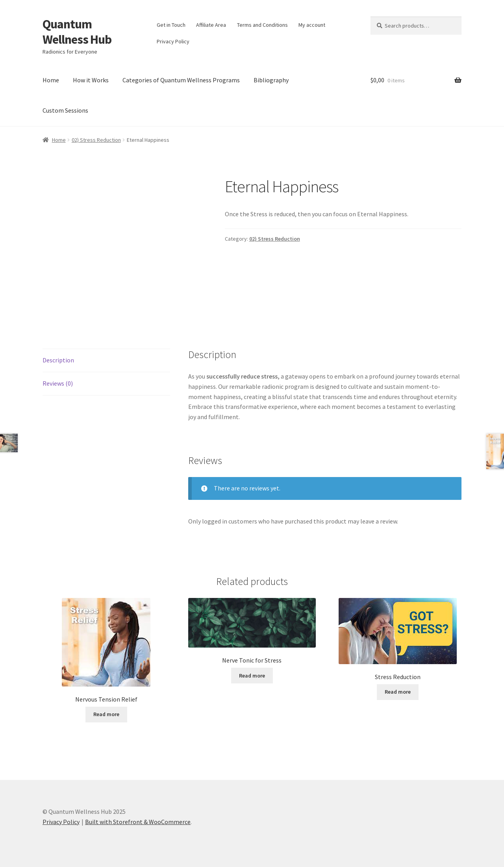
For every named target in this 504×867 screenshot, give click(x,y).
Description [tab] (58, 360)
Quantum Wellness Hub (77, 32)
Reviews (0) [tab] (58, 383)
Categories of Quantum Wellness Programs (181, 80)
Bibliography (271, 80)
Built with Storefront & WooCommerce (138, 822)
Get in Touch (171, 25)
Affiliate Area (211, 25)
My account (312, 25)
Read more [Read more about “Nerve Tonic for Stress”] (252, 676)
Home (51, 80)
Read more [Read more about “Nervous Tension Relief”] (106, 714)
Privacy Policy (173, 41)
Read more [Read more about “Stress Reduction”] (398, 692)
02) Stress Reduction (96, 140)
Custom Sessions (65, 110)
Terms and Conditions (262, 25)
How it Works (91, 80)
